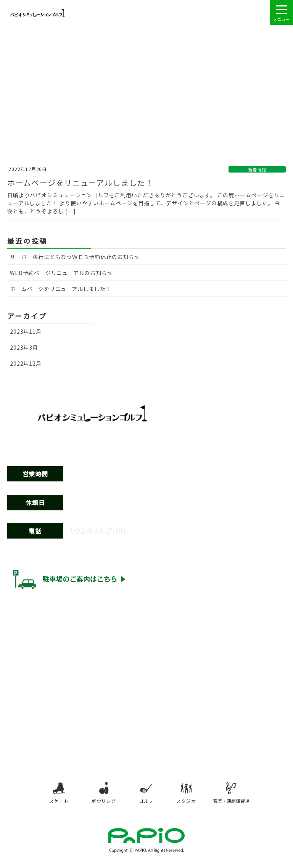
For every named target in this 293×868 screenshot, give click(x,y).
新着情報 (257, 169)
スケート (59, 794)
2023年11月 (26, 331)
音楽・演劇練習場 (232, 794)
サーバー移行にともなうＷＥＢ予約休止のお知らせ (75, 257)
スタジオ (186, 794)
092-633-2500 (102, 529)
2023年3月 (24, 347)
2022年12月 (26, 363)
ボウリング (103, 794)
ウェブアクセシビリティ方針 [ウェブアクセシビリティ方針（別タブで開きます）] (43, 609)
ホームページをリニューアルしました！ (86, 183)
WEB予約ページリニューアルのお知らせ (61, 273)
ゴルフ (146, 794)
